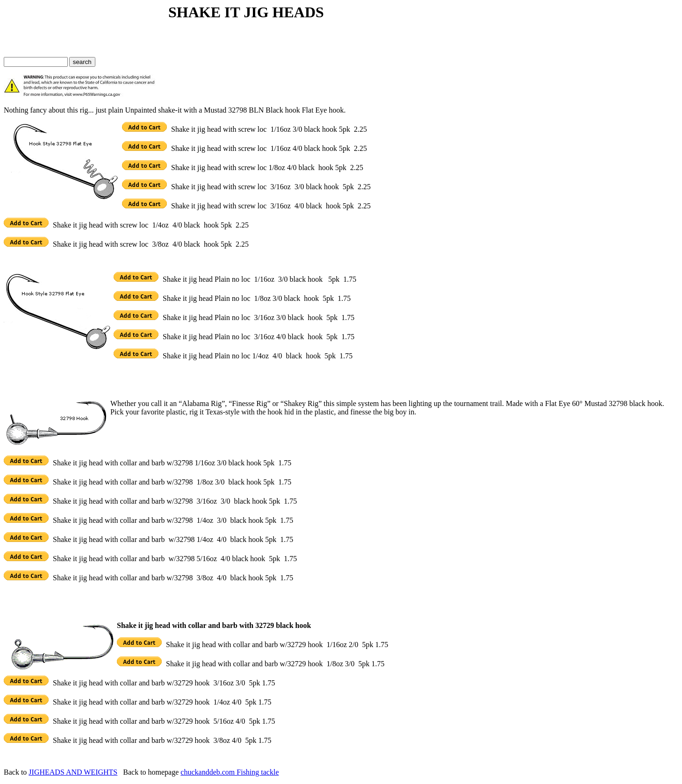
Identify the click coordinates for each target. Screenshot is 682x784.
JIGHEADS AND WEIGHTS (73, 772)
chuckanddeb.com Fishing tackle (230, 772)
